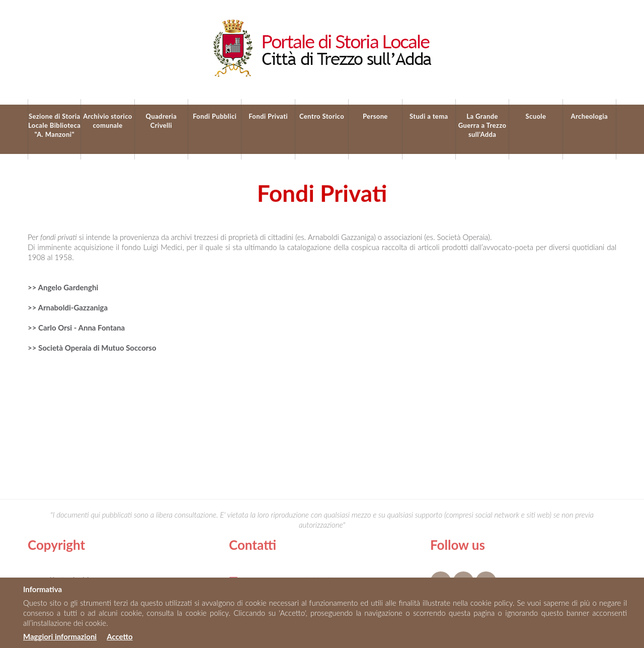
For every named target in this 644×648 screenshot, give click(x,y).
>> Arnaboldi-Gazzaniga (68, 307)
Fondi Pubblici (215, 116)
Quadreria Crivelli (162, 121)
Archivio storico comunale (107, 121)
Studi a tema (429, 116)
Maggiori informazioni (60, 636)
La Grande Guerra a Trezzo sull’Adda (482, 125)
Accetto (119, 636)
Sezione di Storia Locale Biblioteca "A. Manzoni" (54, 125)
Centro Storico (322, 116)
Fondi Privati (268, 116)
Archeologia (589, 116)
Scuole (536, 116)
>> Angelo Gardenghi (63, 287)
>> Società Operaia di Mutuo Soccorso (92, 348)
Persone (375, 116)
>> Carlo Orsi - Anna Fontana (76, 328)
